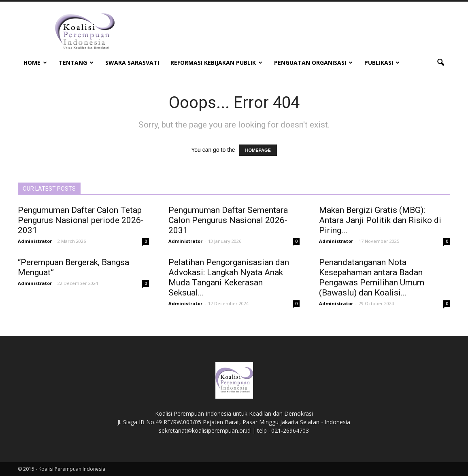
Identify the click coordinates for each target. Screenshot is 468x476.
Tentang (76, 63)
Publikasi (382, 63)
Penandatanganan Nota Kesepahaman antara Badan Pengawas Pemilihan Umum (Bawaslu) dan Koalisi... (372, 277)
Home (35, 63)
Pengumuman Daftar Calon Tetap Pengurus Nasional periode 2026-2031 (81, 220)
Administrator (35, 241)
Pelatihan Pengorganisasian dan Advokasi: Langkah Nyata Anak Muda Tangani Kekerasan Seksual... (229, 277)
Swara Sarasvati (132, 63)
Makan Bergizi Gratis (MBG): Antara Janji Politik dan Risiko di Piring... (380, 220)
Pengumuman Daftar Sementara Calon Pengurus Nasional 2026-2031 (228, 220)
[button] (440, 63)
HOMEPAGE (258, 150)
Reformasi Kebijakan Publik (216, 63)
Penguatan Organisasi (313, 63)
